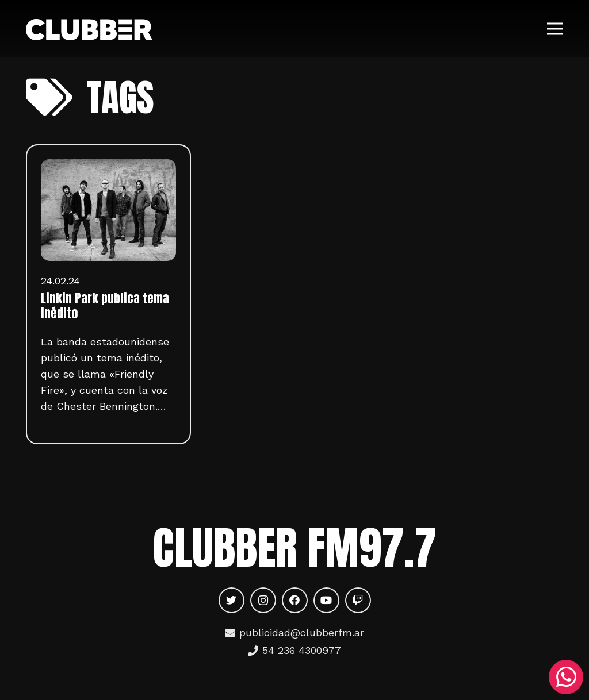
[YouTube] (326, 600)
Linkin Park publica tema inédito (105, 306)
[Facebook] (295, 600)
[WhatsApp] (566, 677)
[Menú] (555, 29)
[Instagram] (263, 600)
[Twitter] (232, 600)
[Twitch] (358, 600)
